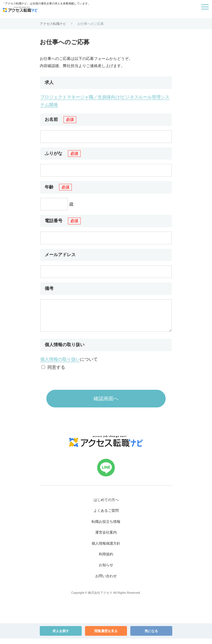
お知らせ (106, 570)
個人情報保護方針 (106, 549)
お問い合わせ (106, 581)
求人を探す (61, 637)
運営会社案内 (106, 538)
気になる (151, 637)
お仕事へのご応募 (91, 24)
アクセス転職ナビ (53, 24)
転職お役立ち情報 (106, 527)
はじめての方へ (106, 505)
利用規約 (106, 560)
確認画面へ (106, 404)
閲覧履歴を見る (106, 637)
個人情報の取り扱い (60, 365)
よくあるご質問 (106, 516)
